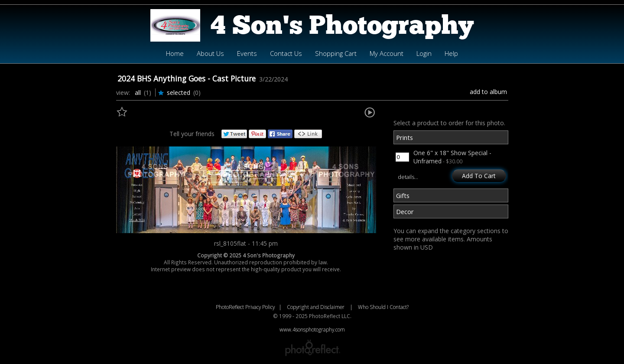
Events (247, 53)
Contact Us (286, 53)
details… (408, 177)
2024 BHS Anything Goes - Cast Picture (187, 78)
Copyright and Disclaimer (316, 307)
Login (424, 53)
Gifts (403, 195)
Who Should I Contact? (383, 307)
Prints (405, 137)
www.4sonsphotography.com (312, 329)
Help (451, 53)
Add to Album (488, 92)
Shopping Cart (336, 53)
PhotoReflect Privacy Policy (245, 307)
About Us (210, 53)
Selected (179, 93)
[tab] (451, 138)
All (138, 93)
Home (175, 53)
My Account (387, 53)
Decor (405, 211)
